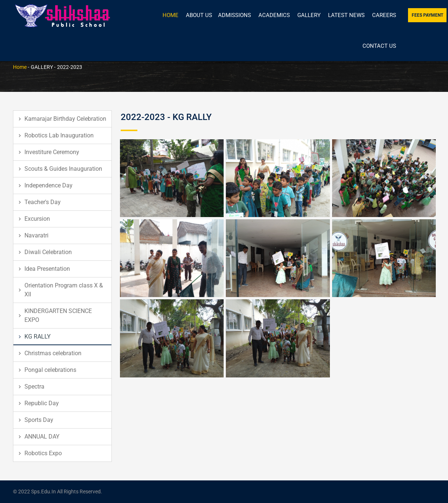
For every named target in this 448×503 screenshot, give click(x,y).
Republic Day (42, 403)
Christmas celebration (53, 353)
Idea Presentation (47, 269)
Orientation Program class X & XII (64, 290)
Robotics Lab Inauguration (59, 135)
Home (170, 15)
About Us (199, 15)
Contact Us (379, 46)
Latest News (346, 15)
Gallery (309, 15)
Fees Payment (427, 15)
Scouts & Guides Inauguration (63, 169)
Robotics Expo (43, 453)
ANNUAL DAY (42, 437)
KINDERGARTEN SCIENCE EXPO (58, 315)
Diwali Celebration (48, 252)
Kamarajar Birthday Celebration (65, 119)
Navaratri (36, 235)
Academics (274, 15)
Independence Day (49, 185)
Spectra (34, 387)
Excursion (37, 219)
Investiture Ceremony (52, 152)
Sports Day (39, 420)
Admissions (235, 15)
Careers (384, 15)
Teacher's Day (43, 202)
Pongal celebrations (50, 370)
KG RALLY (38, 337)
